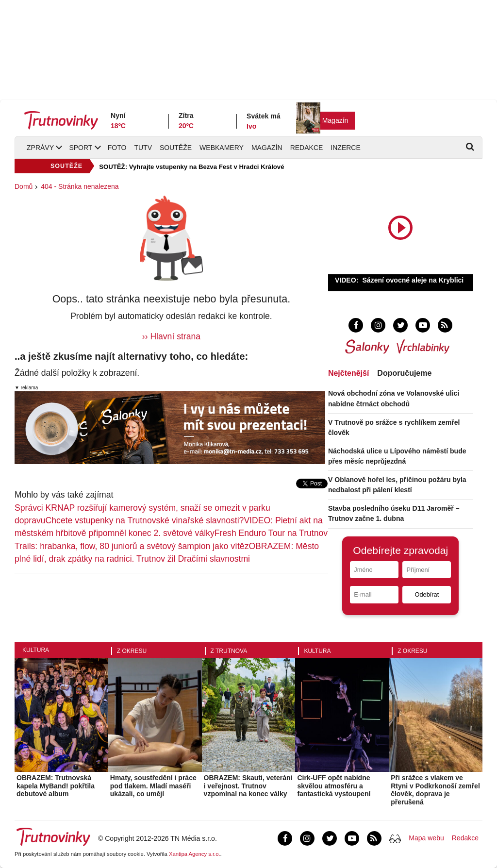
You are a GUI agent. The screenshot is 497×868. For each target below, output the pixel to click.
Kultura (36, 650)
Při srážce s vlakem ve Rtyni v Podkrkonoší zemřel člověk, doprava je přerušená (435, 790)
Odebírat (427, 594)
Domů (24, 186)
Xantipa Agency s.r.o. (195, 854)
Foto (117, 148)
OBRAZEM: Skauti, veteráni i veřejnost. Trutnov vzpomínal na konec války (248, 786)
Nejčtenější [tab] (348, 373)
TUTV (143, 148)
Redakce (307, 148)
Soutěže (176, 148)
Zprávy (40, 148)
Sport (81, 148)
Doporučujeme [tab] (404, 373)
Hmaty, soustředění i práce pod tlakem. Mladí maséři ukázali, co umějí (153, 786)
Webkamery (222, 148)
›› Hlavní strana (171, 336)
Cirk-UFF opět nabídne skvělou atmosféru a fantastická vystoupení (334, 786)
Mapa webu (426, 838)
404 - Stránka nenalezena (80, 186)
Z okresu (132, 651)
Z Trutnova (229, 651)
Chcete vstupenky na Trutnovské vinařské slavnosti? (145, 520)
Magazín (335, 120)
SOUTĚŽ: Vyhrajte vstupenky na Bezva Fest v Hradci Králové (191, 167)
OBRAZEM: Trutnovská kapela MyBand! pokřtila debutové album (56, 786)
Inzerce (345, 148)
